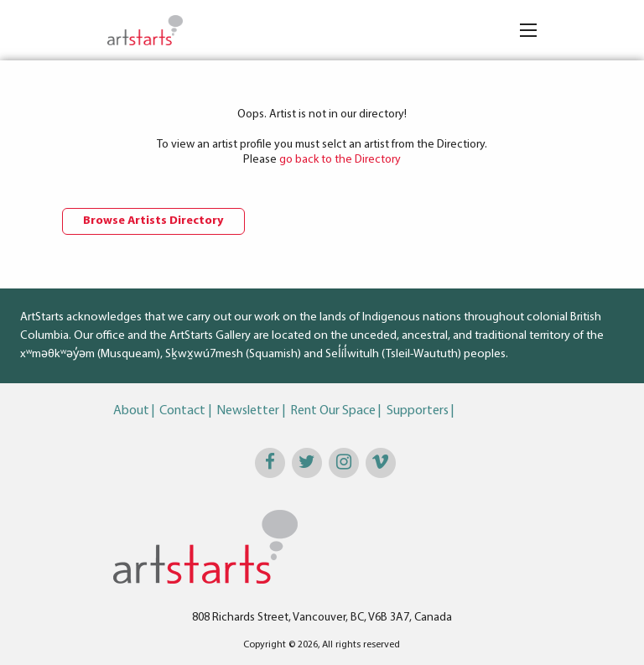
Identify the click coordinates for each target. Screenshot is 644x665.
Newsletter (248, 411)
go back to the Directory (340, 160)
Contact (182, 411)
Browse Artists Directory (153, 221)
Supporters (418, 411)
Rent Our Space (333, 411)
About (131, 411)
